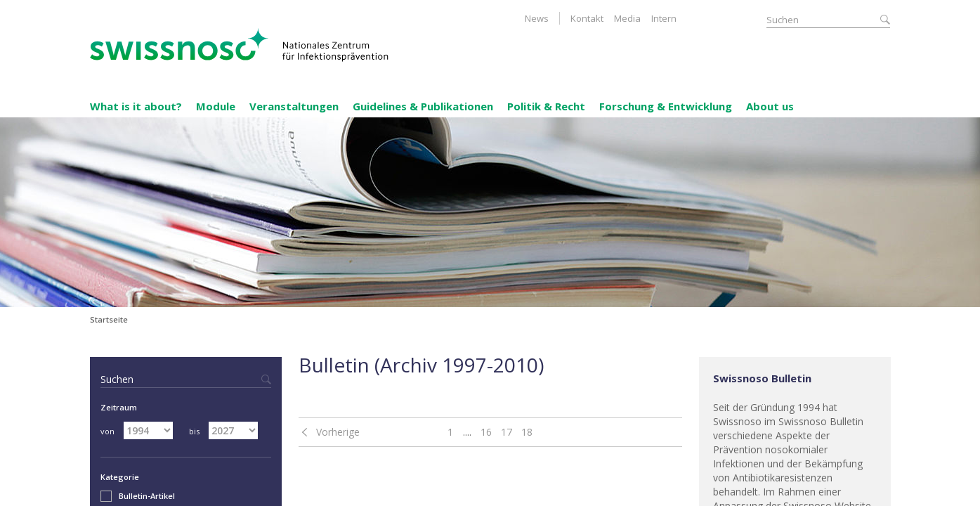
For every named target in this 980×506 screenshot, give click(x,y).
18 (527, 432)
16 (486, 432)
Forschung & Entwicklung (666, 106)
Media (627, 18)
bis (194, 431)
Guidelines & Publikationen (423, 106)
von (107, 431)
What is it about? (136, 106)
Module (216, 106)
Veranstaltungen (294, 106)
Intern (664, 18)
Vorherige (338, 432)
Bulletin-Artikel (138, 496)
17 (507, 432)
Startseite (109, 319)
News (537, 18)
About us (770, 106)
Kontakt (587, 18)
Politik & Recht (546, 106)
